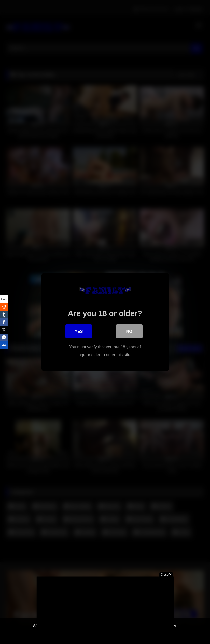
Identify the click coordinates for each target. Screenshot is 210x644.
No (129, 332)
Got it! (88, 635)
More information (117, 635)
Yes (79, 332)
